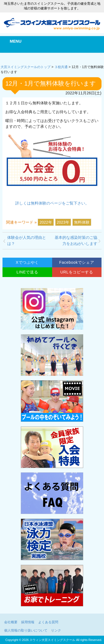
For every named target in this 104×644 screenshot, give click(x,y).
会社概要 (11, 622)
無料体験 (82, 222)
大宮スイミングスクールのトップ (26, 67)
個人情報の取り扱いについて (26, 630)
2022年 (46, 222)
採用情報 (28, 622)
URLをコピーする (77, 272)
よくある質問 (48, 622)
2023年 (63, 222)
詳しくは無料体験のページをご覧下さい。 (52, 203)
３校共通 (61, 67)
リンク (56, 630)
